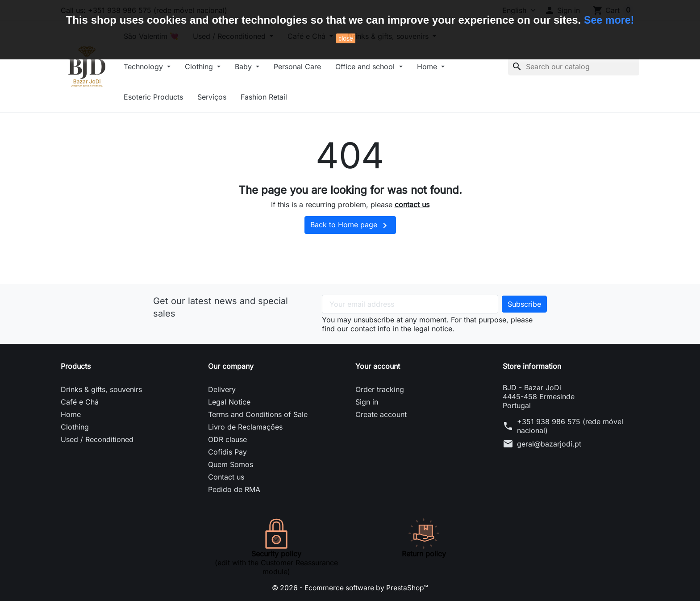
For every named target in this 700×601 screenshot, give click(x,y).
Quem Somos (231, 464)
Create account (381, 414)
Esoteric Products (161, 97)
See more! (609, 20)
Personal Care (305, 67)
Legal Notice (229, 402)
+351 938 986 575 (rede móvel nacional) (570, 426)
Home (436, 67)
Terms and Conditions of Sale (258, 414)
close (346, 38)
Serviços (220, 97)
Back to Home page (350, 225)
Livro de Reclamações (245, 427)
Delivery (222, 389)
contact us (412, 205)
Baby (252, 67)
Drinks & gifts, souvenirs (101, 389)
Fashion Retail (272, 97)
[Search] (574, 67)
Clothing (208, 67)
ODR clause (227, 439)
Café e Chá (80, 402)
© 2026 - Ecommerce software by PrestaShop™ (350, 588)
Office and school (374, 67)
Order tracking (380, 389)
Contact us (226, 477)
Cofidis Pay (227, 452)
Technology (152, 67)
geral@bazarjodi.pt (549, 444)
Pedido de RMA (234, 489)
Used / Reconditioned (97, 439)
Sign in (367, 402)
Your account (378, 366)
